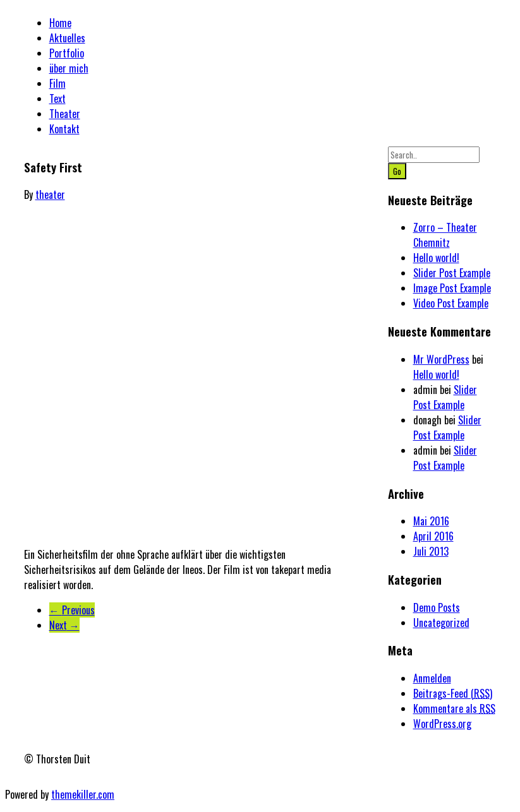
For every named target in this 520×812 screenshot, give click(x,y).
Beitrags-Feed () (453, 693)
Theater (65, 114)
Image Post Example (452, 288)
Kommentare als (454, 708)
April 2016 (433, 536)
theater (50, 194)
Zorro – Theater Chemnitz (445, 235)
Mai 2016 (431, 521)
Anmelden (432, 678)
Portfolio (67, 53)
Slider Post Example (452, 273)
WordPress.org (442, 724)
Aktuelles (67, 38)
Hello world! (436, 258)
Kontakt (64, 129)
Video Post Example (451, 303)
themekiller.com (83, 794)
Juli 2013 (431, 551)
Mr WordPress (441, 359)
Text (57, 99)
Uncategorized (441, 623)
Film (57, 83)
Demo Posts (437, 607)
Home (60, 23)
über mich (69, 68)
